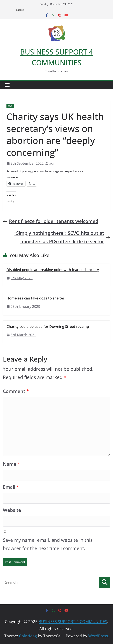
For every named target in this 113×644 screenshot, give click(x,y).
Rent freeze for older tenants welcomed (51, 221)
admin (54, 163)
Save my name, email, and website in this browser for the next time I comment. (48, 544)
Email (11, 487)
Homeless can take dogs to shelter (35, 298)
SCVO (10, 106)
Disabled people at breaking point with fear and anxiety (53, 270)
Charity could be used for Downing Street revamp (48, 326)
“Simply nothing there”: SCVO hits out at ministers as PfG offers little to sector (62, 237)
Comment (16, 391)
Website (12, 510)
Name (11, 464)
